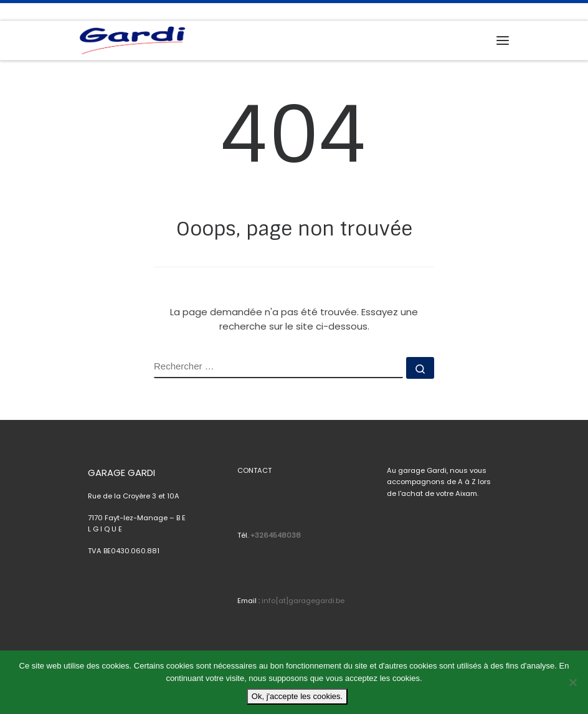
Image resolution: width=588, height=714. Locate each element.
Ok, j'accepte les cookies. (297, 696)
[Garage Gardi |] (132, 40)
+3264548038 (276, 535)
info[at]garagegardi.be (303, 601)
